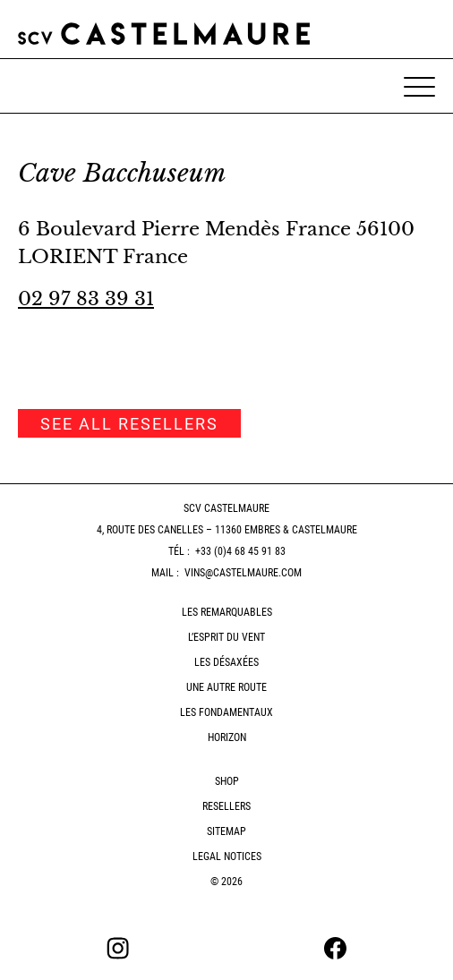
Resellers (226, 806)
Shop (227, 781)
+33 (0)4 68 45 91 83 (240, 551)
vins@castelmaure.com (243, 573)
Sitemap (226, 831)
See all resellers (129, 424)
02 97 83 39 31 (86, 299)
